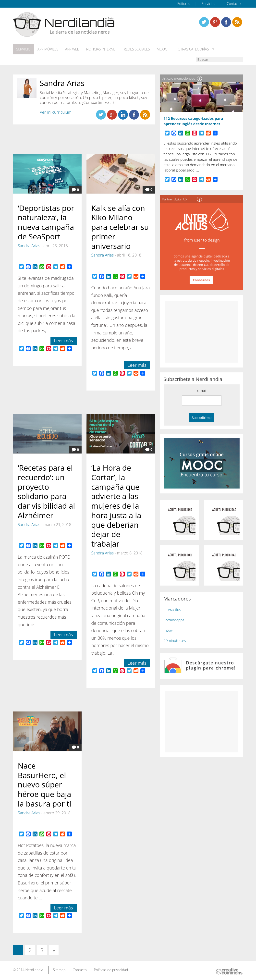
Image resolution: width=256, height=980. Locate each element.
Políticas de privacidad (111, 970)
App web (72, 49)
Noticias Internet (102, 49)
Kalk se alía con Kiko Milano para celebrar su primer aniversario (120, 227)
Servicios (208, 4)
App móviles (48, 49)
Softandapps (174, 620)
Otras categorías (192, 49)
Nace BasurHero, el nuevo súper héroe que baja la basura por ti (45, 785)
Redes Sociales (137, 49)
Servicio (24, 49)
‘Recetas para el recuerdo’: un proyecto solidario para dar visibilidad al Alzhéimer (47, 491)
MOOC (162, 49)
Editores (184, 4)
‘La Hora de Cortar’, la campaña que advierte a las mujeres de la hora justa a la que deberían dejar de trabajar (116, 506)
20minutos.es (175, 640)
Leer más (64, 341)
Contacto (234, 4)
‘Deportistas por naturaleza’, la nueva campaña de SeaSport (46, 222)
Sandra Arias (29, 246)
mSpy (168, 630)
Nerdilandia (34, 970)
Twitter (204, 22)
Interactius (172, 610)
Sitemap (59, 970)
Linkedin (237, 22)
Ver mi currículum (56, 112)
